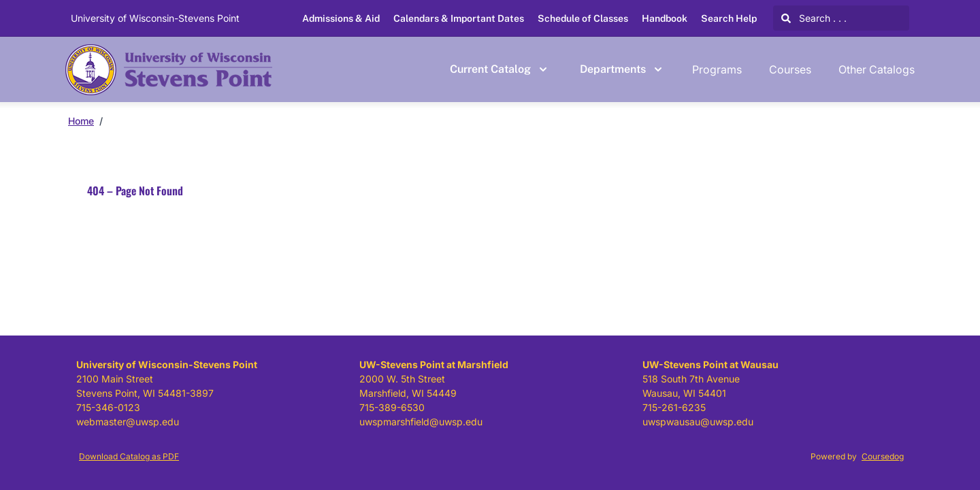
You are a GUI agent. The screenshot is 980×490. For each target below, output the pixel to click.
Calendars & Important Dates (459, 18)
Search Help (729, 18)
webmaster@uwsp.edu (128, 422)
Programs (717, 69)
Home (81, 121)
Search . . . (814, 18)
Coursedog (883, 456)
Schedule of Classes (583, 18)
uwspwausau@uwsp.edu (698, 422)
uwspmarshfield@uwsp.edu (421, 422)
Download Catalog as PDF (129, 456)
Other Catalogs (877, 69)
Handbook (665, 18)
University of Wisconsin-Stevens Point (155, 18)
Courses (790, 69)
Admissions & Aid (341, 18)
